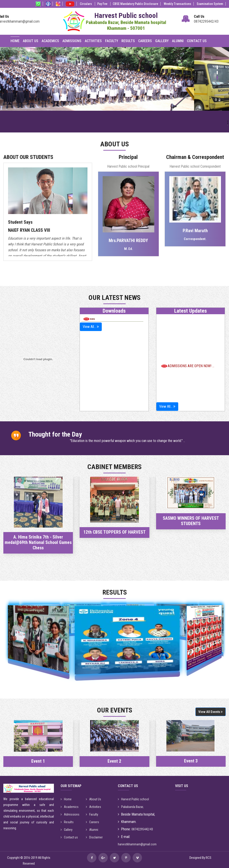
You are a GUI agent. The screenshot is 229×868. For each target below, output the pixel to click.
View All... (91, 327)
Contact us (69, 837)
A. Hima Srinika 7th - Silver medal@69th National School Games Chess (38, 542)
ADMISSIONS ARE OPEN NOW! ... (191, 380)
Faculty (112, 41)
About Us (31, 41)
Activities (93, 41)
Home (15, 41)
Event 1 (38, 761)
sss (89, 319)
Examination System (210, 4)
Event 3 (191, 761)
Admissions (72, 41)
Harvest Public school (133, 799)
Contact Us (197, 41)
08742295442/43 (206, 21)
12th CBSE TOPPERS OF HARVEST (114, 532)
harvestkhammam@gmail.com (137, 844)
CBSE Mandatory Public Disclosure (135, 4)
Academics (50, 41)
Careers (145, 41)
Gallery (162, 41)
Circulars (86, 4)
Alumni (178, 41)
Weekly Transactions (177, 4)
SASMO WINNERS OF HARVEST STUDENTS (191, 521)
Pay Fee (103, 4)
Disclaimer (94, 837)
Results (128, 41)
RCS (209, 858)
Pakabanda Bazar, (131, 807)
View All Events (211, 712)
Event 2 (114, 761)
